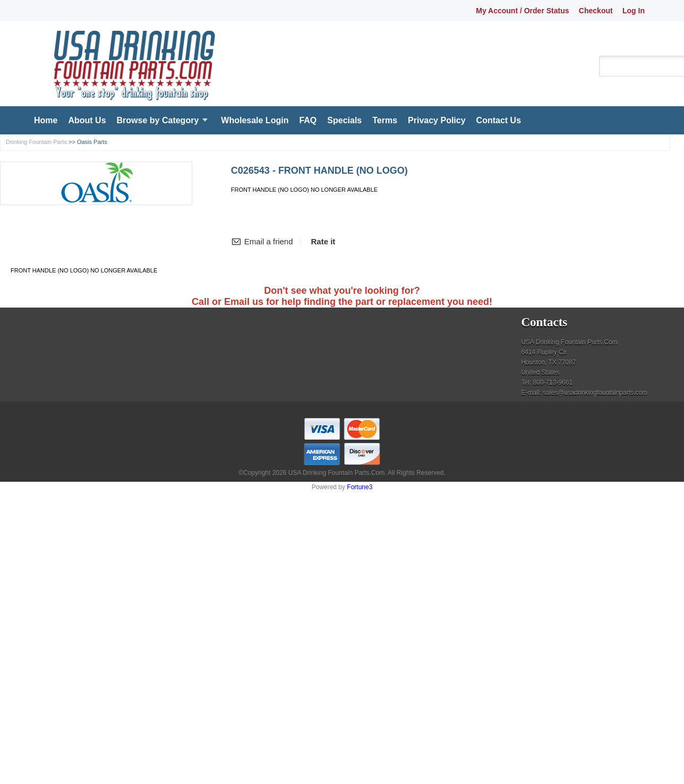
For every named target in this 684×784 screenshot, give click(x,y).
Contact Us (499, 120)
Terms (385, 120)
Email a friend (269, 241)
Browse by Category (158, 120)
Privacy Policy (437, 120)
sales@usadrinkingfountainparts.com (595, 393)
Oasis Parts (92, 142)
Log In (634, 11)
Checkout (596, 11)
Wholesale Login (255, 120)
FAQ (308, 120)
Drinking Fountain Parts (36, 142)
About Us (87, 120)
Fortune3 (360, 487)
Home (46, 120)
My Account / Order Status (522, 11)
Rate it (323, 241)
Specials (344, 120)
